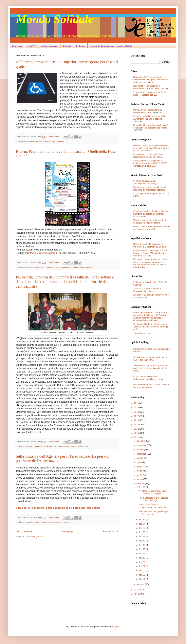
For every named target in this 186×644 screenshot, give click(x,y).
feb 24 (142, 524)
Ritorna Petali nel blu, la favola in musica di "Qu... (153, 499)
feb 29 (142, 487)
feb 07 (142, 566)
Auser (36, 522)
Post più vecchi (110, 531)
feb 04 (142, 570)
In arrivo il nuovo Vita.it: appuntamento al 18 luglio (146, 182)
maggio (140, 471)
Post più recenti (24, 531)
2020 (137, 403)
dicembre (141, 441)
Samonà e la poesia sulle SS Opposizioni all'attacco (147, 290)
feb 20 (142, 532)
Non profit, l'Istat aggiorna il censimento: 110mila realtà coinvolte (151, 87)
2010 (137, 594)
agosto (140, 458)
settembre (142, 454)
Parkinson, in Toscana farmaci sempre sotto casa (148, 111)
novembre (142, 445)
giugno (140, 466)
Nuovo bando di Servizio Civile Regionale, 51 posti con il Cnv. (148, 156)
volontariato (83, 446)
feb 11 (142, 554)
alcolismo (30, 267)
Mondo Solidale (55, 19)
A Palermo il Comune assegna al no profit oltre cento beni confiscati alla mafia (151, 368)
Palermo (61, 446)
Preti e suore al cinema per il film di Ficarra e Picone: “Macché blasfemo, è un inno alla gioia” (151, 253)
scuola (45, 141)
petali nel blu (67, 267)
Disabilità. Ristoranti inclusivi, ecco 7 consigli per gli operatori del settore (151, 126)
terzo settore (71, 446)
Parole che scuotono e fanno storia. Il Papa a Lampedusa (151, 386)
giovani (49, 267)
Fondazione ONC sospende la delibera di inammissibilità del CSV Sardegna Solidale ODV (150, 163)
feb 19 (142, 537)
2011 (137, 590)
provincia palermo (34, 141)
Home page (17, 46)
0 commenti (54, 137)
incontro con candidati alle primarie (41, 446)
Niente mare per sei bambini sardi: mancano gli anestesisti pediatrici (150, 189)
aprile (139, 475)
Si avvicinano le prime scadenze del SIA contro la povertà (151, 358)
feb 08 (142, 562)
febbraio (141, 484)
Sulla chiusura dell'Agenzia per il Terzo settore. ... (154, 513)
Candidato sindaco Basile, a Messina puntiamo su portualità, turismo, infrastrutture (151, 214)
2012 (137, 437)
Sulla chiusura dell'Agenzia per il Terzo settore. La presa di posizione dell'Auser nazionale (63, 458)
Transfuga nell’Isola (143, 333)
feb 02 (142, 575)
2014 (137, 429)
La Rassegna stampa (49, 46)
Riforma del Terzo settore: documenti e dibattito (111, 46)
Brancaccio (40, 267)
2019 (137, 408)
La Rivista (81, 46)
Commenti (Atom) (34, 537)
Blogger (116, 627)
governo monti (55, 522)
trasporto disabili (56, 141)
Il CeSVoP (31, 46)
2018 (137, 412)
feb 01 (142, 579)
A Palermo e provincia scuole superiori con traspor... (153, 492)
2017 (137, 416)
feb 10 (142, 558)
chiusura (44, 522)
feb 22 (142, 528)
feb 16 (142, 545)
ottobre (140, 449)
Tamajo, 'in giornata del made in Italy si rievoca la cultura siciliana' (151, 221)
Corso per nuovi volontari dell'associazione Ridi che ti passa (150, 378)
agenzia (30, 522)
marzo (140, 479)
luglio (139, 462)
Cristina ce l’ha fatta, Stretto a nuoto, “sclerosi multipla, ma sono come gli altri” (151, 327)
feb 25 (142, 519)
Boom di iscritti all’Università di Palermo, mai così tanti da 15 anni (150, 245)
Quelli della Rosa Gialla (83, 267)
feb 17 (142, 541)
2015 (137, 424)
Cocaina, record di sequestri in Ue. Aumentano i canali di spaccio (150, 118)
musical (57, 267)
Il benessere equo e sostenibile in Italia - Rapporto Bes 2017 (149, 94)
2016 (137, 420)
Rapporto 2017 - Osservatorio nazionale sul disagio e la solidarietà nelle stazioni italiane (151, 80)
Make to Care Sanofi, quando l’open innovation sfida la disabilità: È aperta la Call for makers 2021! (151, 148)
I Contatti (67, 46)
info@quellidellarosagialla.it (43, 253)
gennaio (141, 584)
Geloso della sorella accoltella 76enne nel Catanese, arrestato (152, 228)
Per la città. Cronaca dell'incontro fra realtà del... (153, 506)
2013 (137, 433)
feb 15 (142, 549)
